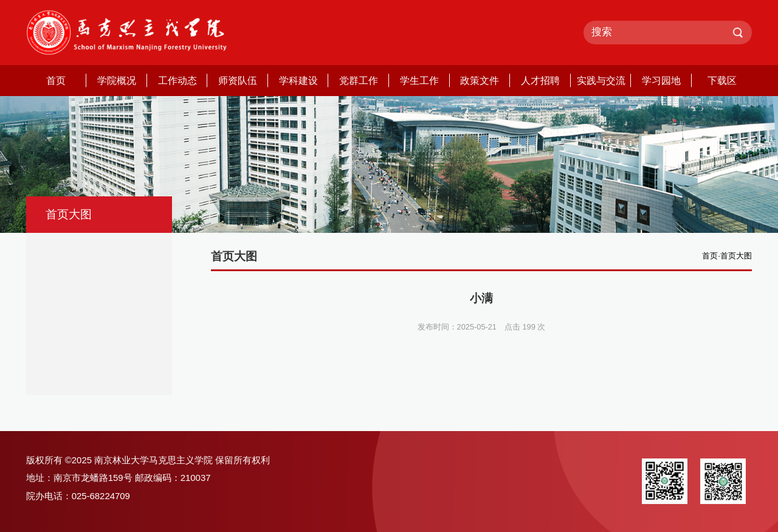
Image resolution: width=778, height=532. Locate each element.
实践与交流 (601, 81)
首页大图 (736, 256)
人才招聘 (540, 81)
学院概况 (117, 81)
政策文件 (480, 81)
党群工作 (359, 81)
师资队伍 (238, 81)
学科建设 (298, 81)
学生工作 (419, 81)
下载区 (722, 81)
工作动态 (177, 81)
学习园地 (661, 81)
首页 (56, 81)
